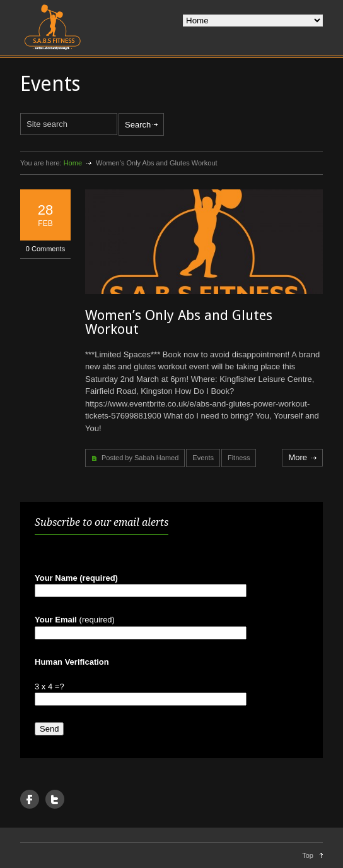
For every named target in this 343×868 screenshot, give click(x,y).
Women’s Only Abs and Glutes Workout (179, 322)
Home (73, 163)
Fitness (239, 458)
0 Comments (45, 249)
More (298, 457)
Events (203, 458)
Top (308, 855)
